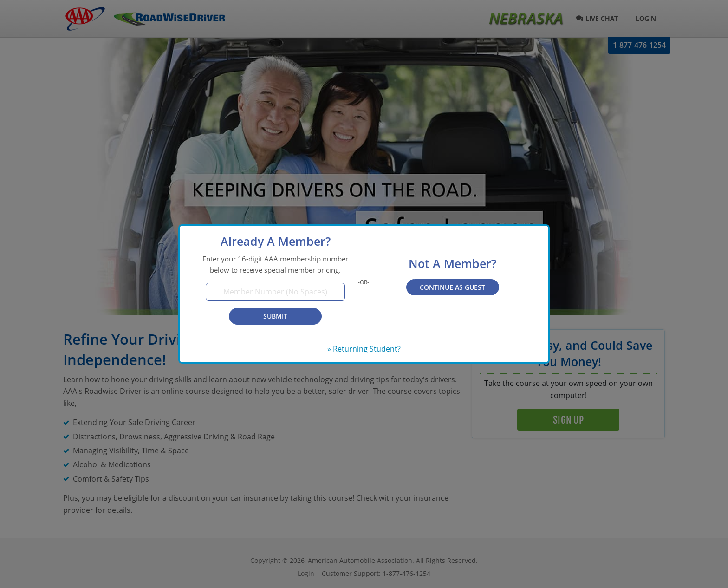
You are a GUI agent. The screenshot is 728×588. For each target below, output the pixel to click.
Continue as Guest (452, 287)
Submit (275, 316)
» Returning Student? (364, 349)
